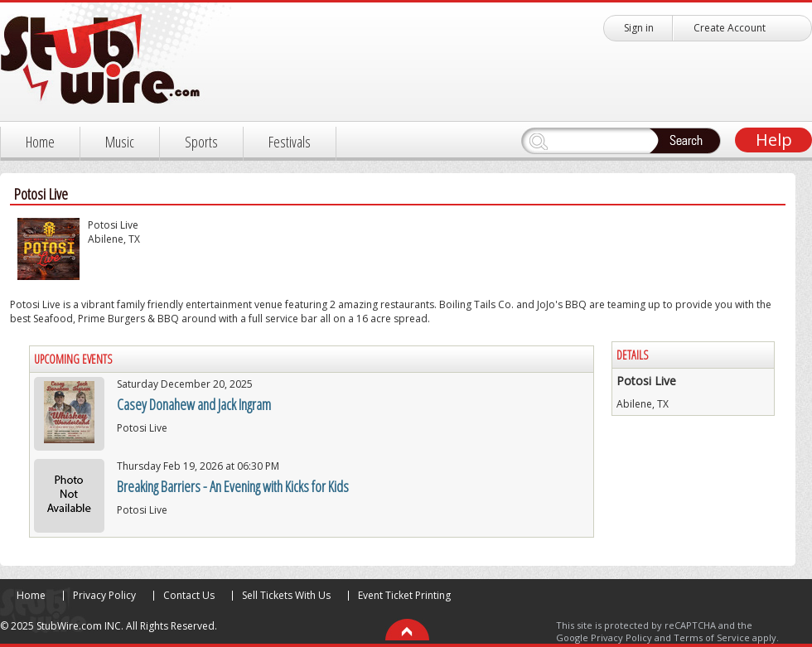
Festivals (290, 142)
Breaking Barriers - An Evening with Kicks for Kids (233, 486)
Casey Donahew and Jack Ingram (194, 404)
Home (40, 142)
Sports (201, 142)
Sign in (639, 28)
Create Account (730, 28)
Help (774, 140)
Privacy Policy (104, 595)
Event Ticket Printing (404, 595)
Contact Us (189, 595)
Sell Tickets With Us (286, 595)
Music (120, 142)
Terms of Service (712, 637)
